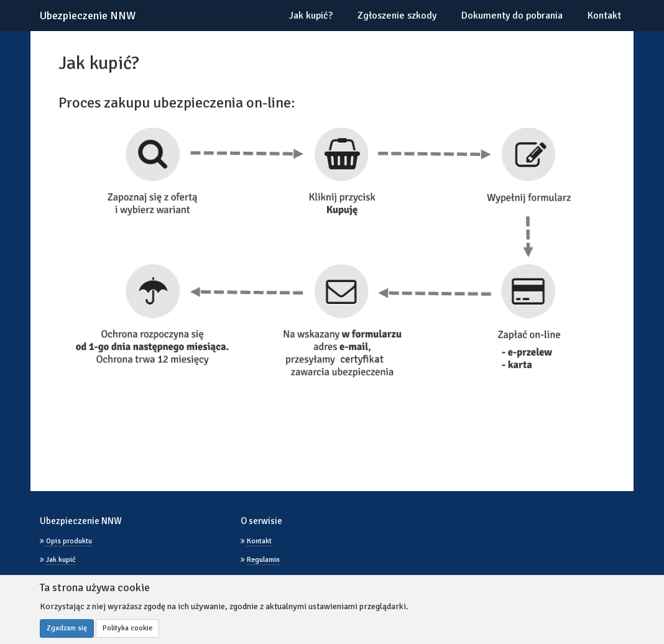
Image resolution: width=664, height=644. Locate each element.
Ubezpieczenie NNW (88, 16)
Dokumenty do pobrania (512, 16)
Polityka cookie (127, 628)
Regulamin (263, 560)
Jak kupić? (311, 16)
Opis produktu (69, 541)
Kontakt (604, 16)
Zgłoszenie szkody (397, 16)
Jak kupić (61, 560)
